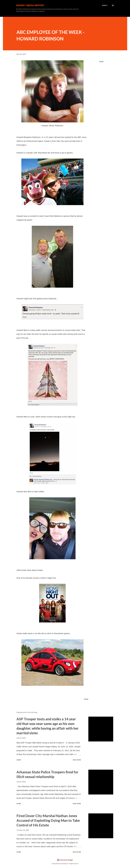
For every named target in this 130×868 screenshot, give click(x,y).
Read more (77, 760)
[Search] (105, 5)
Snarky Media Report (30, 5)
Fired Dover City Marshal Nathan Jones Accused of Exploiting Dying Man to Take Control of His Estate (48, 820)
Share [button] (101, 62)
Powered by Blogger (65, 860)
